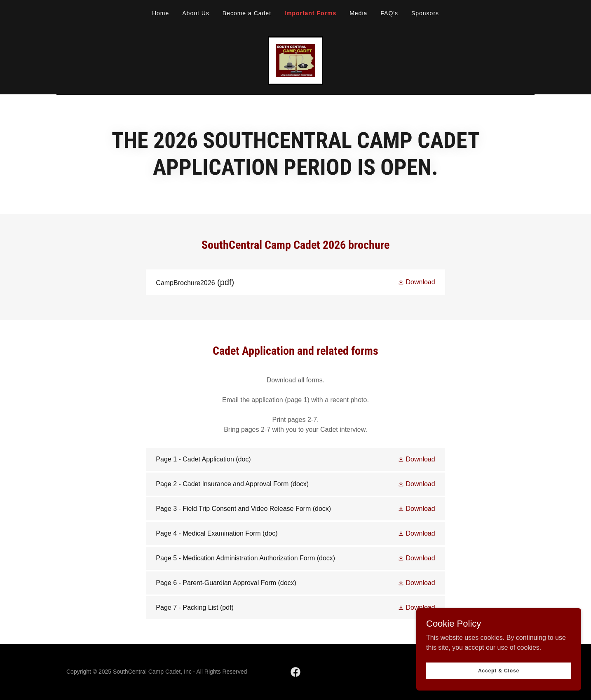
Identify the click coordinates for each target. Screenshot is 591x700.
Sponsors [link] (425, 13)
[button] (416, 282)
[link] (295, 60)
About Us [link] (196, 13)
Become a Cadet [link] (247, 13)
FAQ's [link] (389, 13)
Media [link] (358, 13)
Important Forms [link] (310, 13)
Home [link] (161, 13)
